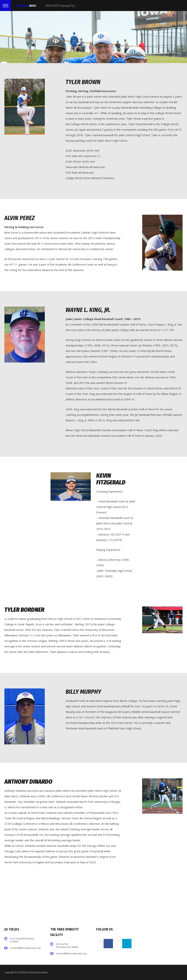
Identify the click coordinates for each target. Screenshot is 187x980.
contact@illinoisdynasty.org (25, 948)
